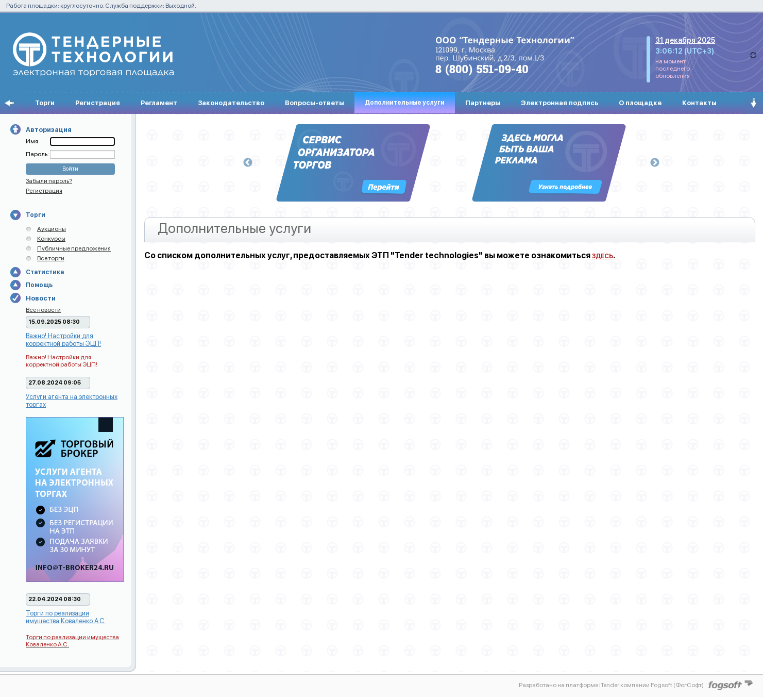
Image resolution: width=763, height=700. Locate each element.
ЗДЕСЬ (603, 256)
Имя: (33, 141)
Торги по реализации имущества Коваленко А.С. (66, 617)
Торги (45, 103)
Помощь (39, 285)
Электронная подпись (559, 103)
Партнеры (483, 103)
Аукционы (52, 229)
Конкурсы (51, 239)
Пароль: (38, 154)
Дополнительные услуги (405, 103)
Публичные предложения (74, 248)
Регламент (159, 103)
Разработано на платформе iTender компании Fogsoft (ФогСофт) (611, 685)
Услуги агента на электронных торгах (72, 401)
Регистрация (98, 103)
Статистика (45, 272)
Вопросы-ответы (315, 103)
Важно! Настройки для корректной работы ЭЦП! (63, 340)
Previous (248, 163)
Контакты (699, 103)
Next (655, 163)
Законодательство (231, 103)
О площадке (640, 103)
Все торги (51, 258)
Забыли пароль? (49, 181)
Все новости (43, 310)
